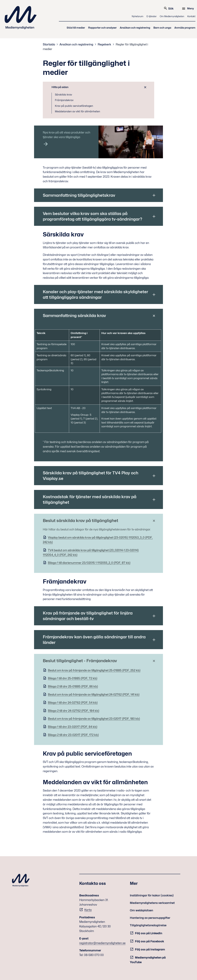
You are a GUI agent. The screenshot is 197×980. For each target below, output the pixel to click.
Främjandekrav (64, 100)
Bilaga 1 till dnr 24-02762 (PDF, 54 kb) (73, 703)
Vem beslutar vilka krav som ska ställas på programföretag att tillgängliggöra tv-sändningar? (93, 216)
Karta (88, 910)
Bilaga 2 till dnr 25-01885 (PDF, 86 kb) (73, 686)
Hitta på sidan (60, 87)
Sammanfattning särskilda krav (74, 316)
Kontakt (191, 16)
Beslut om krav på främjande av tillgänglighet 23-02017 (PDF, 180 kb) (94, 719)
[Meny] (188, 9)
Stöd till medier (76, 28)
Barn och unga (162, 28)
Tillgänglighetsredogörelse (148, 925)
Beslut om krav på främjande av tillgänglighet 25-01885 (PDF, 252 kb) (94, 670)
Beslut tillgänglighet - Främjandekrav (80, 661)
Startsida (49, 44)
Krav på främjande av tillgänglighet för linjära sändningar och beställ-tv (88, 616)
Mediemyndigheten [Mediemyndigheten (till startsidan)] (21, 18)
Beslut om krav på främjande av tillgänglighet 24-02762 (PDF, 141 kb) (94, 695)
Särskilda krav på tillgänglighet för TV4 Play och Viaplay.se (91, 476)
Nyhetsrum (138, 16)
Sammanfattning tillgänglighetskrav (79, 195)
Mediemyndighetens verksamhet (152, 903)
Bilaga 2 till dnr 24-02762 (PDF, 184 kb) (74, 711)
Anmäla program (185, 28)
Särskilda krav (63, 95)
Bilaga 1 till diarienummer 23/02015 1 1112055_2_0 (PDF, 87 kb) (89, 563)
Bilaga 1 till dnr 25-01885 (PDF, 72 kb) (73, 678)
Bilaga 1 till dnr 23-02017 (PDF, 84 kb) (73, 727)
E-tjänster (152, 16)
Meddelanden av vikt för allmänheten (77, 111)
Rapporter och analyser (102, 28)
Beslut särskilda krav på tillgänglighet (81, 521)
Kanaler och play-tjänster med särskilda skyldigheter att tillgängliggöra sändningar (95, 294)
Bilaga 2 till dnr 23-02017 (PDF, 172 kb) (73, 735)
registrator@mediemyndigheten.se (102, 943)
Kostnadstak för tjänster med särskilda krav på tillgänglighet (90, 499)
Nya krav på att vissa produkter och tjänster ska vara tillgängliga (67, 135)
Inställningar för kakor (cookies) (152, 895)
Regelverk (104, 44)
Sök (169, 8)
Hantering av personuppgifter (150, 918)
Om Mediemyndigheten (172, 16)
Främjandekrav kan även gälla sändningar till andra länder (94, 640)
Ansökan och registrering (135, 28)
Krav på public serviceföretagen (74, 106)
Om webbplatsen (141, 910)
